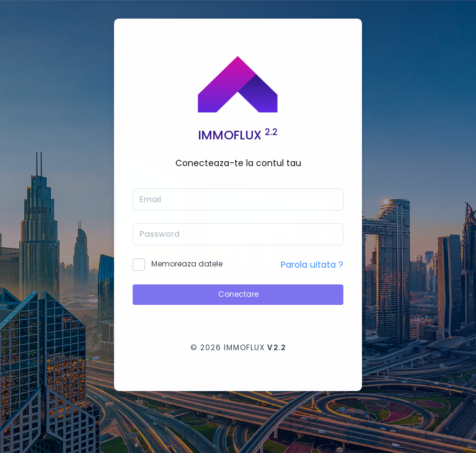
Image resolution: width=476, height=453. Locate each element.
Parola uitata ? (312, 265)
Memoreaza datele (187, 264)
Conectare (238, 294)
